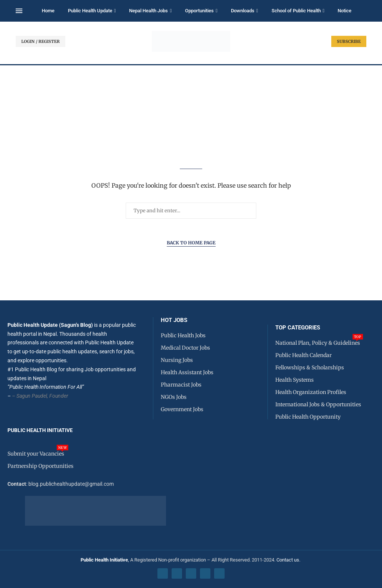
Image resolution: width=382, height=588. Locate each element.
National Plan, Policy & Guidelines (318, 343)
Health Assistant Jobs (187, 372)
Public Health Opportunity (308, 417)
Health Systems (295, 380)
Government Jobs (182, 409)
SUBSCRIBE (349, 41)
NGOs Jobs (174, 397)
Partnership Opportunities (40, 466)
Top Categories (298, 328)
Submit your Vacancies (36, 454)
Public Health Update (90, 11)
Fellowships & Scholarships (310, 367)
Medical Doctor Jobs (185, 348)
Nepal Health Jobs (148, 11)
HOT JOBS (174, 320)
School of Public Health (296, 11)
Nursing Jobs (177, 360)
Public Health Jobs (183, 335)
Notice (345, 11)
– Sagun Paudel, (30, 396)
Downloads (243, 11)
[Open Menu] (19, 11)
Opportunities (199, 11)
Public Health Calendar (303, 355)
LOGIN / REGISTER (40, 41)
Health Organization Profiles (311, 392)
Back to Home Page (191, 243)
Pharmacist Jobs (181, 385)
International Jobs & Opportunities (318, 404)
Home (48, 11)
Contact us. (289, 560)
